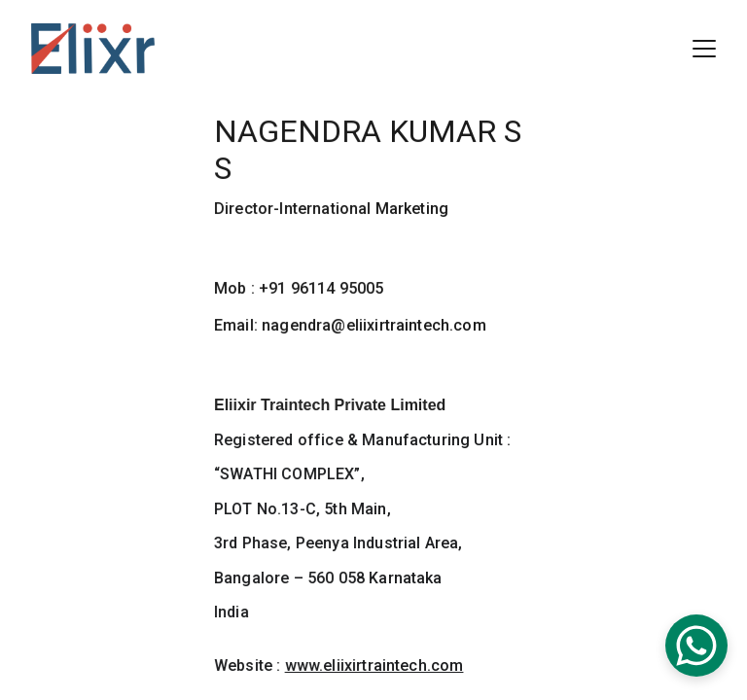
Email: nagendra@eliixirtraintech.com (350, 325)
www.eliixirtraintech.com (374, 665)
